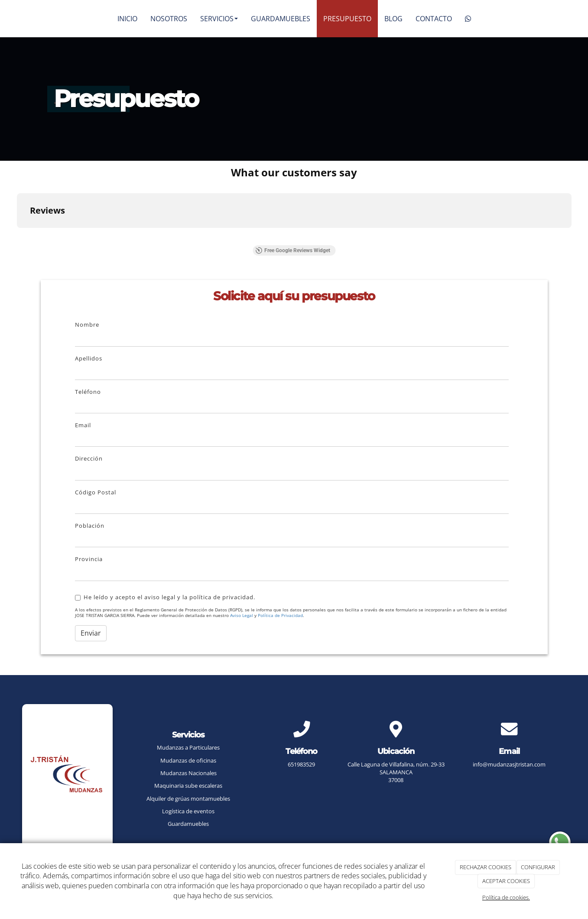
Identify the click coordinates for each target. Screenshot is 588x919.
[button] (17, 237)
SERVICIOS (219, 19)
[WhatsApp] (468, 19)
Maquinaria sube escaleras (188, 786)
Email (83, 425)
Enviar (91, 633)
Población (90, 526)
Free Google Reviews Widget (293, 250)
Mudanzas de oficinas (188, 760)
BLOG (393, 19)
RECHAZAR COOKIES (486, 867)
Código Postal (96, 492)
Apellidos (89, 358)
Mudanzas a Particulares (188, 747)
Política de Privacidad (280, 615)
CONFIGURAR (538, 867)
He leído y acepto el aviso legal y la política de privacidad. (165, 597)
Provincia (89, 559)
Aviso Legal (242, 615)
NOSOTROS (169, 19)
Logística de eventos (188, 811)
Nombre (87, 325)
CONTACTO (434, 19)
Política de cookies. (506, 897)
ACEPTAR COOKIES (506, 881)
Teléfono (88, 392)
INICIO (127, 19)
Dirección (89, 458)
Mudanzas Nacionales (188, 773)
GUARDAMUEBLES (281, 19)
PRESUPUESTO (347, 19)
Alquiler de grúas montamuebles (188, 799)
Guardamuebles (188, 824)
